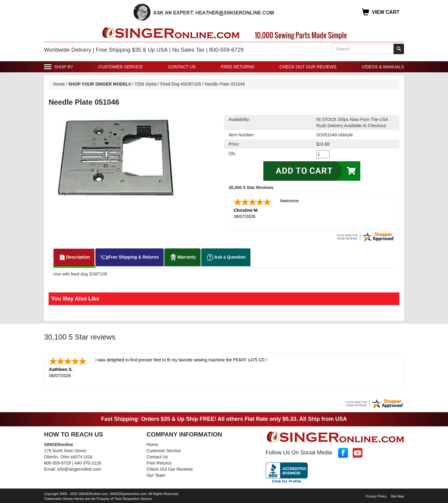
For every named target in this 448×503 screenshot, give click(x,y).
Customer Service (121, 67)
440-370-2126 (88, 463)
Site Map (397, 496)
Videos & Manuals (383, 67)
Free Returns (238, 67)
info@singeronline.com (79, 469)
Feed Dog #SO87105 (181, 84)
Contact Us (182, 67)
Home (59, 84)
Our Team (156, 475)
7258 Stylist (146, 84)
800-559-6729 (57, 463)
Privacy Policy (376, 496)
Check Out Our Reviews (308, 67)
